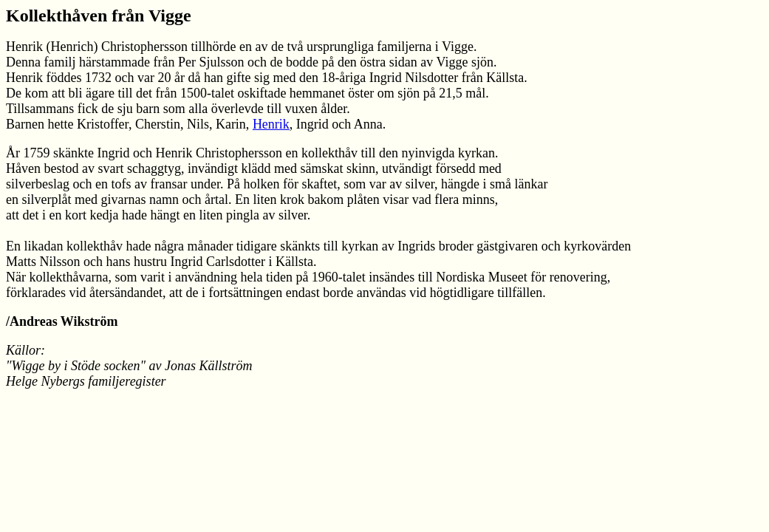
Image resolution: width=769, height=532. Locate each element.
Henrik (271, 124)
